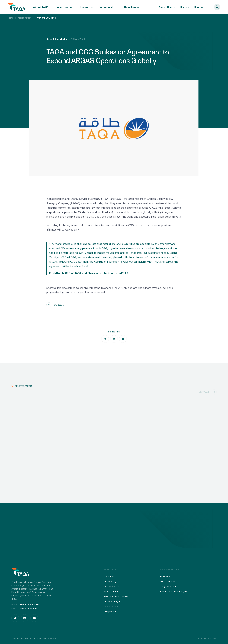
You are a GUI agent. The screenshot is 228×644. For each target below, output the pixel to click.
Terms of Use (111, 606)
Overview (109, 576)
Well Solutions (168, 581)
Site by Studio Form (207, 639)
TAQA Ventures (168, 586)
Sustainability (107, 7)
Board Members (112, 591)
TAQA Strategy (112, 601)
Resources (87, 7)
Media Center (167, 7)
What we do (64, 7)
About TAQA (41, 7)
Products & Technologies (174, 591)
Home (10, 18)
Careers (184, 7)
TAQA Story (110, 581)
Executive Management (116, 596)
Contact (199, 7)
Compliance (131, 7)
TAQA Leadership (113, 586)
